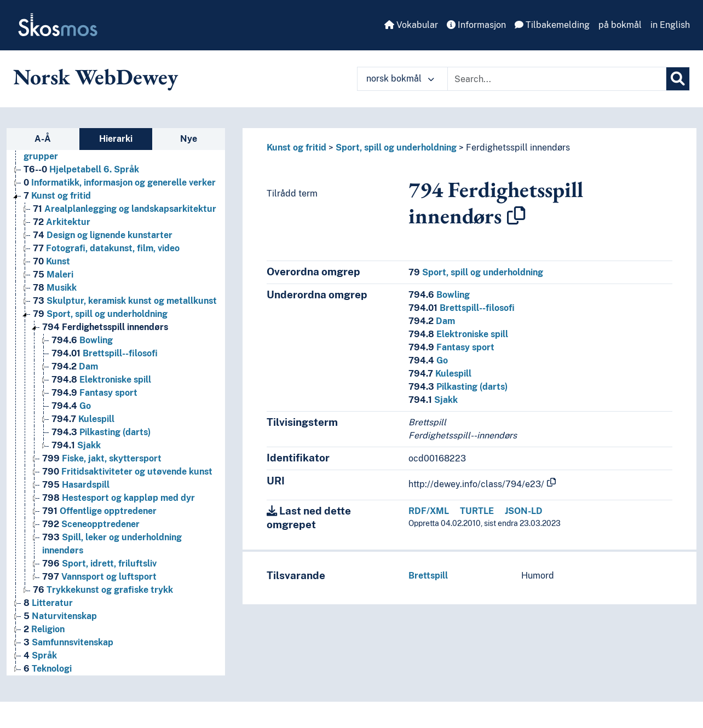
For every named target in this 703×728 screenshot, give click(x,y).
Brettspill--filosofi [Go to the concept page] (105, 353)
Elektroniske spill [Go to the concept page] (101, 380)
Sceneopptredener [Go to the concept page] (91, 524)
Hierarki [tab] (116, 139)
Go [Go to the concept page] (71, 406)
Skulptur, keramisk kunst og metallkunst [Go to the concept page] (125, 301)
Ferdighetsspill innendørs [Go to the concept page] (105, 327)
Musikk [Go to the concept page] (55, 288)
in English (670, 25)
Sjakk (433, 400)
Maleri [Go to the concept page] (53, 275)
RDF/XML (429, 511)
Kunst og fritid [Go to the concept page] (57, 196)
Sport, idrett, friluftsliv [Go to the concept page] (99, 564)
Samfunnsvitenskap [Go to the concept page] (68, 642)
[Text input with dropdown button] (557, 79)
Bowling (439, 295)
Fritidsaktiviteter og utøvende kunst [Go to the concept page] (127, 472)
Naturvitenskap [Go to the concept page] (60, 616)
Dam (432, 321)
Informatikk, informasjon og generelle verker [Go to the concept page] (120, 183)
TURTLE (477, 511)
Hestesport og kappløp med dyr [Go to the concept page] (119, 498)
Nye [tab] (189, 139)
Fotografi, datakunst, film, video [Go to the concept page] (106, 248)
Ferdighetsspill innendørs (518, 148)
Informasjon (476, 25)
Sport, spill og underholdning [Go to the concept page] (100, 314)
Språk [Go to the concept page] (40, 655)
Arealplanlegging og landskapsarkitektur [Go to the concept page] (125, 209)
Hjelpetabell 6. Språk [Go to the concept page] (81, 169)
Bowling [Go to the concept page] (82, 340)
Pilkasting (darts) (458, 387)
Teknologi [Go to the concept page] (48, 669)
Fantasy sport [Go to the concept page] (94, 393)
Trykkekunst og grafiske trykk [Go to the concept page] (103, 590)
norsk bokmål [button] (400, 79)
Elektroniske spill (458, 334)
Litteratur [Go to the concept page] (48, 603)
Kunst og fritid (296, 148)
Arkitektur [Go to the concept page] (62, 222)
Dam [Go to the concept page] (75, 366)
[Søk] (678, 79)
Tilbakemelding (552, 25)
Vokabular (411, 25)
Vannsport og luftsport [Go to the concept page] (99, 577)
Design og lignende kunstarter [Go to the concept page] (103, 235)
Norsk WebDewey (96, 77)
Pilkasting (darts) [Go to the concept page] (101, 432)
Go (428, 360)
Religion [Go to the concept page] (44, 629)
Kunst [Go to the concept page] (51, 261)
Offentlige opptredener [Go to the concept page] (99, 511)
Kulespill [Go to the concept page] (83, 419)
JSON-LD (524, 511)
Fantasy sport (451, 347)
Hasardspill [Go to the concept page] (76, 485)
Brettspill (428, 576)
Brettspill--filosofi (462, 308)
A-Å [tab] (43, 139)
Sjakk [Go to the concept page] (76, 445)
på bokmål (620, 25)
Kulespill (440, 374)
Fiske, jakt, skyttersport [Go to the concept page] (102, 458)
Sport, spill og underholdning (396, 148)
